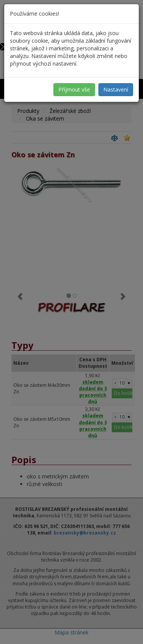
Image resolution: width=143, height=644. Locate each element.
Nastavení (116, 89)
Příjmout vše (74, 89)
